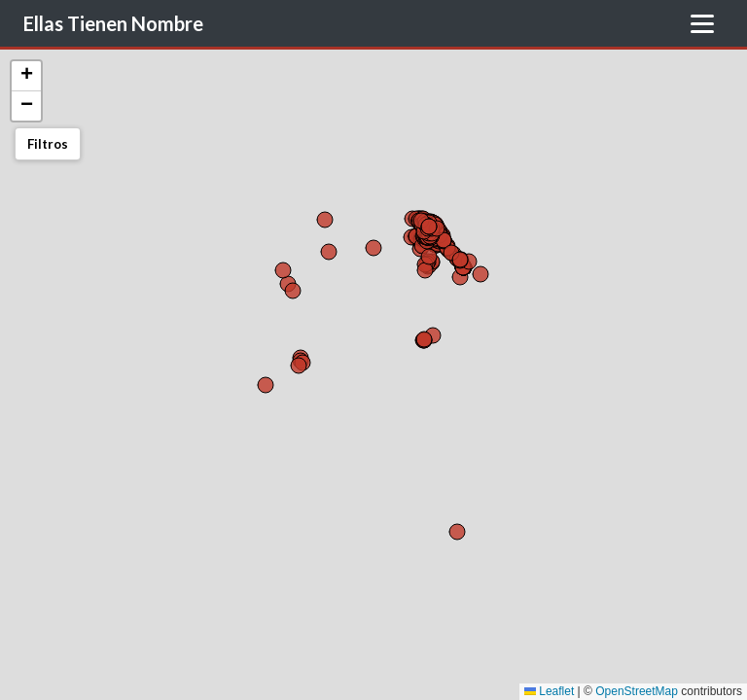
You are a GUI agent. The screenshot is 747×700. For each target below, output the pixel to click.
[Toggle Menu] (702, 24)
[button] (26, 76)
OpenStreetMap (637, 691)
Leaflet (549, 691)
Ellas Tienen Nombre (113, 23)
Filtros (48, 144)
